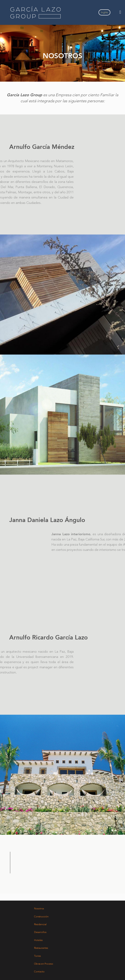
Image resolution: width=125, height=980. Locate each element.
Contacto (39, 972)
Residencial (40, 925)
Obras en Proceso (44, 964)
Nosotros (39, 909)
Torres (37, 956)
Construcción (41, 917)
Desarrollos (40, 932)
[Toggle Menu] (120, 13)
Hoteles (38, 940)
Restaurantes (41, 948)
